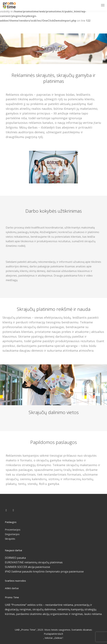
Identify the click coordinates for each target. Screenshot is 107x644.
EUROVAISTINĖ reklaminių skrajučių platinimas (34, 562)
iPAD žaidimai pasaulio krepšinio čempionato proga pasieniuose (44, 571)
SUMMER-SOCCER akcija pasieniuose (27, 567)
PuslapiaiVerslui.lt (53, 634)
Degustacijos (12, 534)
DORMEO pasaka (15, 558)
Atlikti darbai (12, 588)
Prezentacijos (13, 530)
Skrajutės (10, 539)
